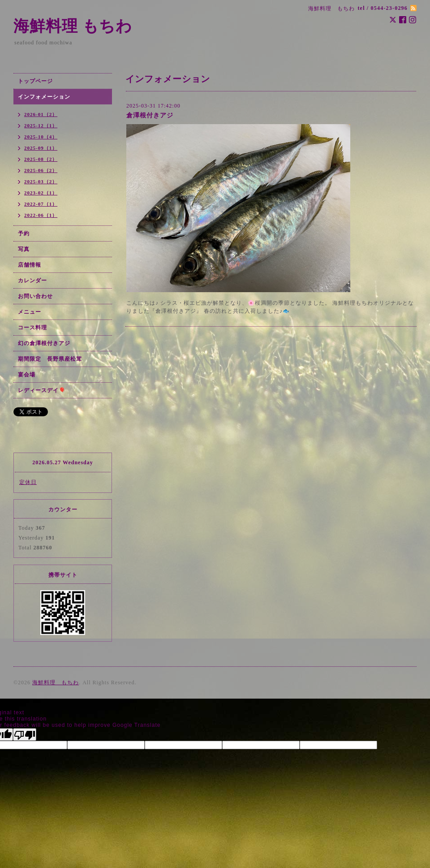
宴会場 (27, 375)
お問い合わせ (35, 296)
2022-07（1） (41, 204)
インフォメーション (44, 97)
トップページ (35, 81)
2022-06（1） (41, 215)
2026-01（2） (41, 114)
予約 (24, 233)
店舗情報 (30, 265)
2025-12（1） (41, 125)
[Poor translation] (25, 734)
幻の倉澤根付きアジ (44, 343)
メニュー (30, 312)
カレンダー (32, 281)
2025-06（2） (41, 170)
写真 (24, 249)
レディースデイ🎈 (42, 390)
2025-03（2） (41, 181)
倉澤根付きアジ (150, 115)
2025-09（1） (41, 148)
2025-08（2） (41, 159)
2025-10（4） (41, 137)
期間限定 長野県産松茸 (50, 359)
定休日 (28, 482)
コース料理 (32, 328)
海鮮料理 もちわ (73, 26)
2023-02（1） (41, 193)
